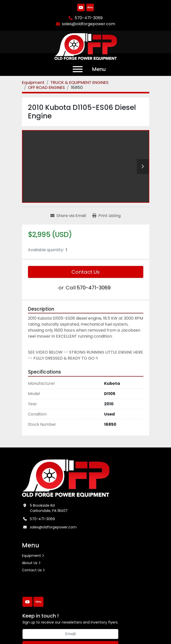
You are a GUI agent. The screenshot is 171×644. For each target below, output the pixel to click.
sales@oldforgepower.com (88, 24)
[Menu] (78, 69)
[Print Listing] (106, 216)
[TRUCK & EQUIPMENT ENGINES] (80, 82)
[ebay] (90, 7)
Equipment (31, 556)
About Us (30, 563)
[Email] (70, 634)
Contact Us (85, 272)
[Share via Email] (68, 216)
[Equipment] (33, 82)
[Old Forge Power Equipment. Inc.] (66, 478)
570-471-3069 (89, 18)
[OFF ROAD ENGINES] (46, 87)
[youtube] (81, 7)
